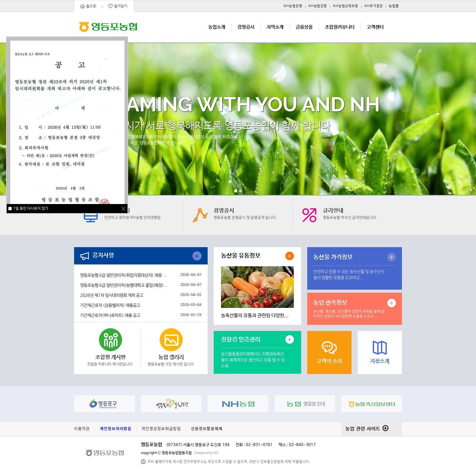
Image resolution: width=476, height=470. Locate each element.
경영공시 (246, 27)
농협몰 (394, 6)
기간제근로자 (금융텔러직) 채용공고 (110, 305)
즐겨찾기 (118, 6)
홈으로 (88, 6)
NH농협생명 (318, 6)
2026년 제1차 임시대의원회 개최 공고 (112, 295)
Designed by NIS (207, 453)
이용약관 (82, 429)
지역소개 (275, 27)
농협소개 (217, 27)
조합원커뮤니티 (340, 27)
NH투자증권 (374, 6)
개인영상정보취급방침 (161, 429)
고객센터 (375, 27)
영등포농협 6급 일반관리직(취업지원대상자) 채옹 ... (123, 275)
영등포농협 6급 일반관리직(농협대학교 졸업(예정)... (124, 285)
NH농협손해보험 (346, 6)
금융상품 (304, 27)
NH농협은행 (293, 6)
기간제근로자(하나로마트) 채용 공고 (110, 315)
